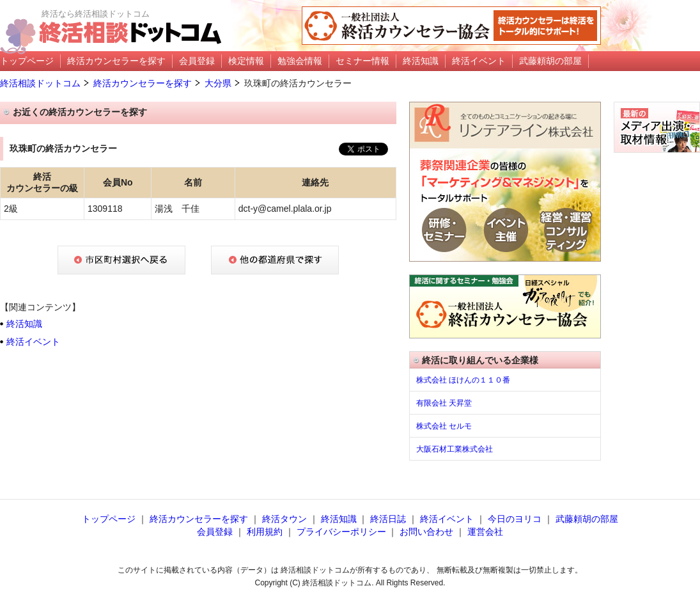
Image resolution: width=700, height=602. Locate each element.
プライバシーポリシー (341, 532)
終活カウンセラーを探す (143, 83)
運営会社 (485, 532)
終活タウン (284, 519)
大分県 (218, 83)
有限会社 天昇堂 (444, 403)
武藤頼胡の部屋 (587, 519)
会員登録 (215, 532)
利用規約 (265, 532)
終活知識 (24, 324)
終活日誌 (388, 519)
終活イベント (33, 342)
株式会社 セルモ (444, 426)
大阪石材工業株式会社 (455, 449)
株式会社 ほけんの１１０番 (463, 380)
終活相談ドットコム (40, 83)
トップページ (109, 519)
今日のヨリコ (515, 519)
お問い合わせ (426, 532)
